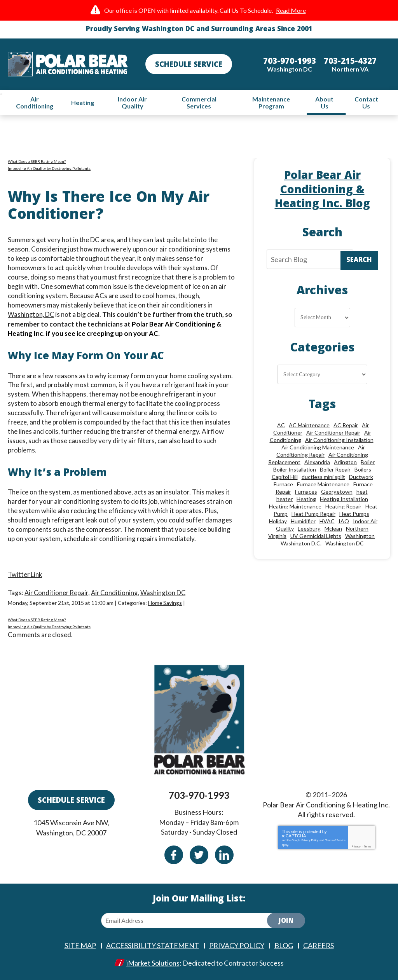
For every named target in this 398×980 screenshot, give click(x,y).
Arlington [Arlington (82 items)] (345, 465)
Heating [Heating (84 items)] (306, 502)
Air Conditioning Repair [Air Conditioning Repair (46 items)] (321, 454)
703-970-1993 (199, 797)
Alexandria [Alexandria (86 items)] (317, 465)
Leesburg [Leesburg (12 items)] (309, 532)
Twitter (199, 856)
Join (286, 922)
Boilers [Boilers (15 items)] (363, 473)
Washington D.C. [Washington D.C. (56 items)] (301, 546)
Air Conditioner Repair (58, 593)
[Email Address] (190, 921)
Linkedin (224, 856)
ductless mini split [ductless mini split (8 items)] (323, 480)
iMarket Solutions (153, 963)
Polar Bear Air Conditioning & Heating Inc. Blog (322, 192)
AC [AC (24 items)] (281, 428)
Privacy (356, 848)
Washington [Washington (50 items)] (360, 539)
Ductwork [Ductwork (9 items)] (361, 480)
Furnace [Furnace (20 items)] (283, 487)
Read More (291, 10)
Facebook (174, 856)
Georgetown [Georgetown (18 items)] (337, 495)
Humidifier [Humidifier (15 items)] (303, 524)
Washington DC (167, 593)
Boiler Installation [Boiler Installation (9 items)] (295, 473)
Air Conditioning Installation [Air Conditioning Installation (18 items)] (339, 443)
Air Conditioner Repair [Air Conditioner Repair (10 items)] (333, 436)
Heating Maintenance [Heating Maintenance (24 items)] (295, 509)
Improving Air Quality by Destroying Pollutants (49, 169)
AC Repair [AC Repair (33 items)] (346, 428)
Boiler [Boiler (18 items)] (368, 465)
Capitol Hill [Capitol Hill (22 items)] (285, 480)
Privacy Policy (310, 842)
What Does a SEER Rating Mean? (37, 162)
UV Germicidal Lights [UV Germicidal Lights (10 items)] (316, 539)
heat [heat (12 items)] (362, 495)
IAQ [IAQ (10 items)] (344, 524)
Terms (367, 848)
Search (359, 263)
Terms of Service (335, 842)
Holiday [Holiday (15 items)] (278, 524)
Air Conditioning (117, 593)
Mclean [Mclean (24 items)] (333, 532)
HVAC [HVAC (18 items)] (327, 524)
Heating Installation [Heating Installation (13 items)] (344, 502)
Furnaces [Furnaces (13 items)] (306, 495)
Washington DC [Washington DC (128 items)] (345, 546)
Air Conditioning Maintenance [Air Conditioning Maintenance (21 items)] (318, 450)
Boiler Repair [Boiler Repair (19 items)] (335, 473)
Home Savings (165, 602)
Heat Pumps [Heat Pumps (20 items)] (354, 517)
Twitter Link (25, 575)
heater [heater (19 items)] (285, 502)
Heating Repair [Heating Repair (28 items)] (343, 509)
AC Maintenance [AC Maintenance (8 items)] (309, 428)
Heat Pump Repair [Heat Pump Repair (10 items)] (313, 517)
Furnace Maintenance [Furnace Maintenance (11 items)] (323, 487)
